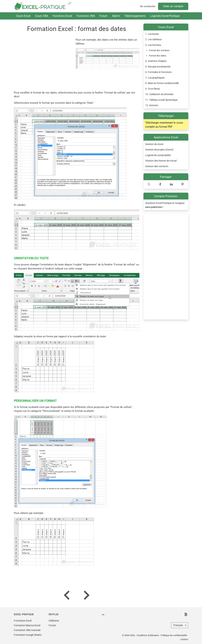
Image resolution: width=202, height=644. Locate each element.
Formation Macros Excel (27, 625)
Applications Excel (166, 137)
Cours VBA (42, 16)
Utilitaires (54, 621)
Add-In (116, 16)
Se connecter (148, 6)
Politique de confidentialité (174, 635)
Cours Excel (23, 16)
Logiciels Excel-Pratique (165, 16)
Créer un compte (173, 6)
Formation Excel (23, 621)
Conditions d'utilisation (148, 635)
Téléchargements (135, 16)
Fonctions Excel (62, 16)
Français (178, 625)
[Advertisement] (166, 267)
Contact (184, 639)
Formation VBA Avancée (27, 630)
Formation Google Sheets (28, 635)
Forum (103, 16)
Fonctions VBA (86, 16)
